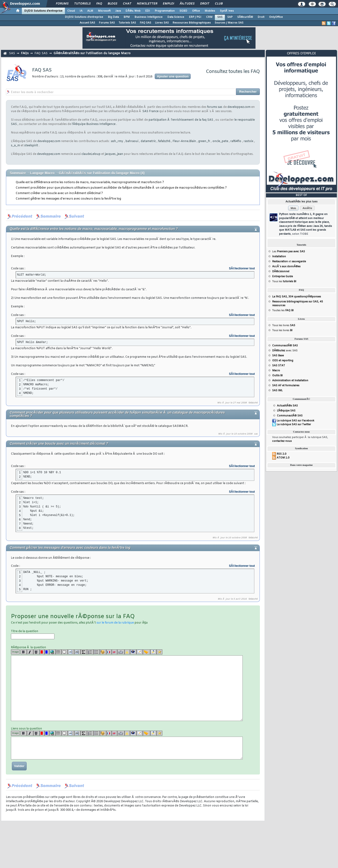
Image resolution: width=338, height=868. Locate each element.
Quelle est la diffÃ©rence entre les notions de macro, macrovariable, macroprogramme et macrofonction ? (90, 182)
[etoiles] (159, 652)
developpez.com (239, 107)
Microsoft (104, 11)
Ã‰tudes (187, 4)
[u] (36, 652)
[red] (42, 652)
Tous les (284, 281)
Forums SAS (107, 23)
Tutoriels (82, 4)
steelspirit (31, 146)
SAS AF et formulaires (286, 386)
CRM (209, 17)
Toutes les (283, 310)
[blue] (47, 652)
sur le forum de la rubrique (115, 623)
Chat (127, 4)
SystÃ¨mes (227, 11)
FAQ (99, 4)
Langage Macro (43, 173)
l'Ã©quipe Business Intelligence (94, 124)
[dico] (121, 652)
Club (219, 4)
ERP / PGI (195, 17)
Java (118, 11)
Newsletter (147, 4)
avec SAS (285, 351)
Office (196, 11)
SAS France (150, 111)
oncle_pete (220, 141)
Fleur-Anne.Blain (184, 141)
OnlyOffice (276, 17)
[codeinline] (77, 652)
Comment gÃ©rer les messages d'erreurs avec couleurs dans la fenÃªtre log (68, 199)
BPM (127, 17)
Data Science (176, 17)
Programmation (165, 11)
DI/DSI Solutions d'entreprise (43, 11)
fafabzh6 (164, 141)
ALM (90, 11)
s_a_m (15, 146)
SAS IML (277, 391)
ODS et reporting (283, 361)
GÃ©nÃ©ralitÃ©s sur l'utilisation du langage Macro (92, 53)
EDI (148, 11)
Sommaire (18, 173)
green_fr (204, 141)
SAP (230, 17)
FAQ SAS (145, 23)
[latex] (84, 652)
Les (289, 252)
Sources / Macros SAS (229, 23)
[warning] (127, 652)
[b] (24, 652)
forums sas (215, 107)
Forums (62, 4)
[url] (52, 652)
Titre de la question (33, 634)
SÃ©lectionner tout (242, 268)
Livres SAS (162, 23)
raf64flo (236, 141)
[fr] (109, 652)
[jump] (147, 652)
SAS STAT (279, 366)
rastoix (249, 141)
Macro (276, 371)
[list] (90, 652)
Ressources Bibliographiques (192, 23)
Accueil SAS (87, 23)
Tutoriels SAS (127, 23)
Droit (205, 4)
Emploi (168, 4)
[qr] (133, 652)
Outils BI (277, 376)
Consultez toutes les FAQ (233, 72)
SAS (220, 17)
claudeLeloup (91, 154)
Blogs (112, 4)
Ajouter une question (173, 76)
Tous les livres (284, 325)
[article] (140, 652)
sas (256, 434)
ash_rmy (117, 141)
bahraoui (132, 141)
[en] (114, 652)
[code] (71, 652)
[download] (153, 652)
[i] (30, 652)
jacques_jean (114, 154)
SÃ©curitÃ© (245, 17)
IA (81, 11)
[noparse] (103, 652)
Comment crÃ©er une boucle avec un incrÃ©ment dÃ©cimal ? (59, 193)
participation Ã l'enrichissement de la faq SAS (181, 120)
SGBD (183, 11)
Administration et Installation (290, 381)
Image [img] (15, 652)
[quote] (65, 652)
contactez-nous (282, 441)
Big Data (113, 17)
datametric (148, 141)
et (289, 262)
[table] (58, 652)
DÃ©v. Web (133, 11)
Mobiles (210, 11)
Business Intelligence (149, 17)
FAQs (25, 53)
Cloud (71, 11)
